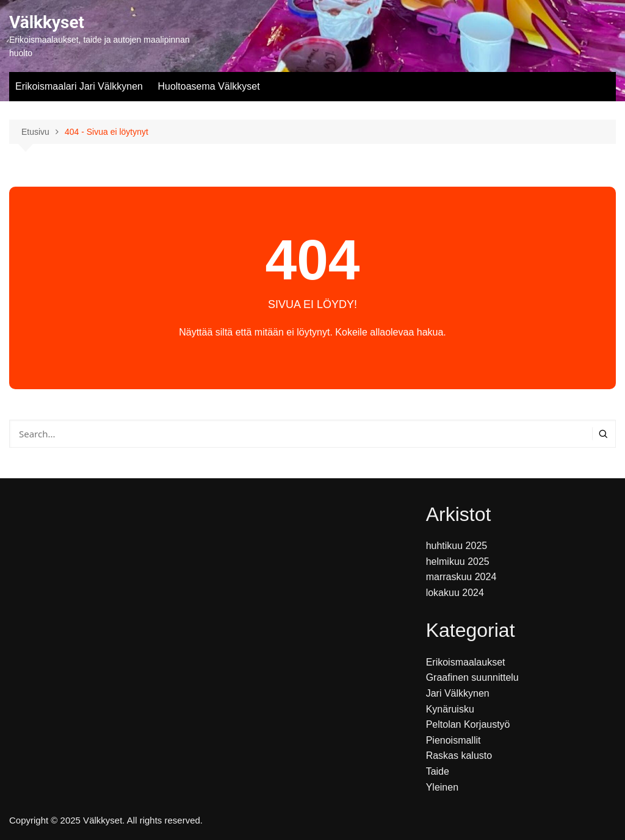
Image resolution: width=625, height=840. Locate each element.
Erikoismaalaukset (466, 662)
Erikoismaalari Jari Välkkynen (79, 86)
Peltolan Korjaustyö (468, 724)
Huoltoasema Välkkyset (208, 86)
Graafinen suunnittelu (472, 677)
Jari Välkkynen (458, 693)
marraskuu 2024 (461, 577)
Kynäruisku (450, 709)
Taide (438, 771)
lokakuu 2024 (455, 593)
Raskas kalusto (459, 756)
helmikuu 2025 (458, 562)
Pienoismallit (453, 740)
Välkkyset (47, 22)
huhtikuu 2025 (457, 546)
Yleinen (442, 787)
